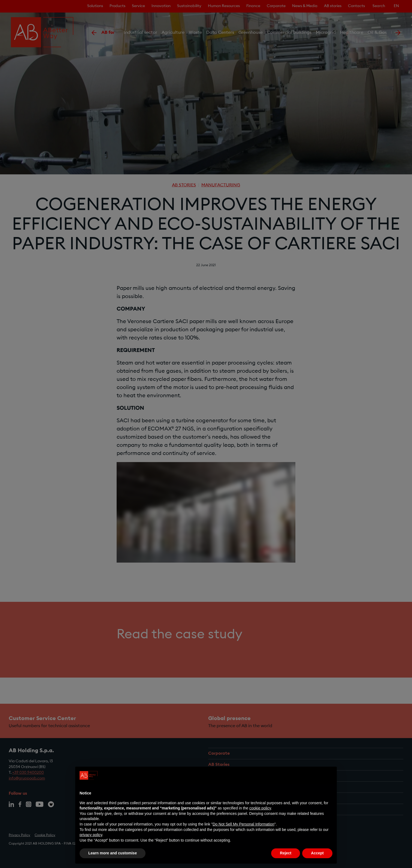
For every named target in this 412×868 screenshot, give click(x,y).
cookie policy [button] (260, 808)
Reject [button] (286, 853)
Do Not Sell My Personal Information (243, 824)
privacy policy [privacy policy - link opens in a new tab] (91, 835)
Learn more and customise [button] (113, 853)
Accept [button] (317, 853)
